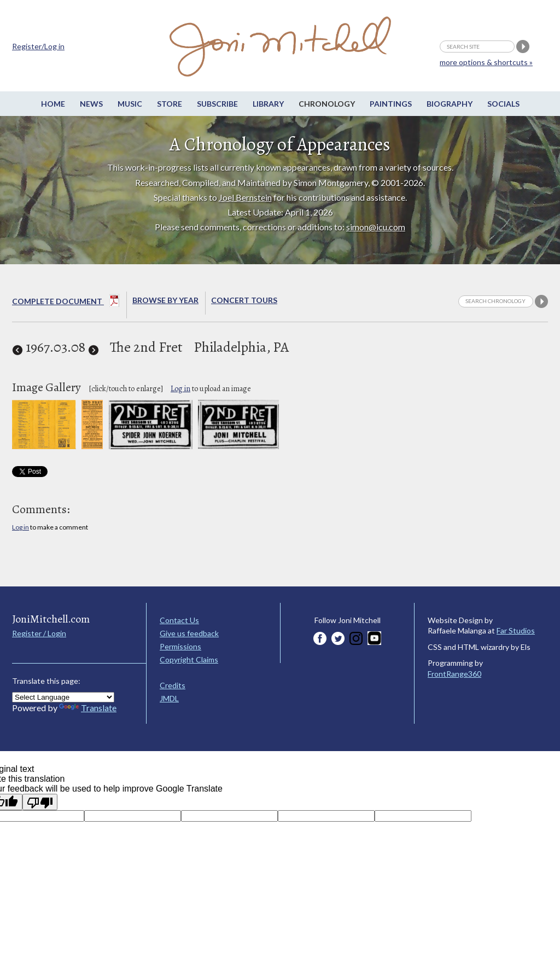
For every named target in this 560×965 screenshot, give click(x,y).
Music (130, 104)
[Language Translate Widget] (63, 697)
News (91, 104)
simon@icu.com (376, 227)
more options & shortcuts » (486, 62)
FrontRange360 (454, 674)
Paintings (391, 104)
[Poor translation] (40, 802)
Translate (88, 708)
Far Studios (516, 630)
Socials (503, 104)
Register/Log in (38, 46)
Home (53, 104)
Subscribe (217, 104)
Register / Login (39, 633)
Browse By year (165, 300)
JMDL (169, 698)
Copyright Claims (189, 659)
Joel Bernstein (245, 197)
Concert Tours (244, 300)
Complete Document (66, 303)
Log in (180, 389)
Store (170, 104)
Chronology (327, 104)
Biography (450, 104)
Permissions (180, 646)
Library (268, 104)
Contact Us (179, 620)
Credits (173, 685)
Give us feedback (189, 633)
